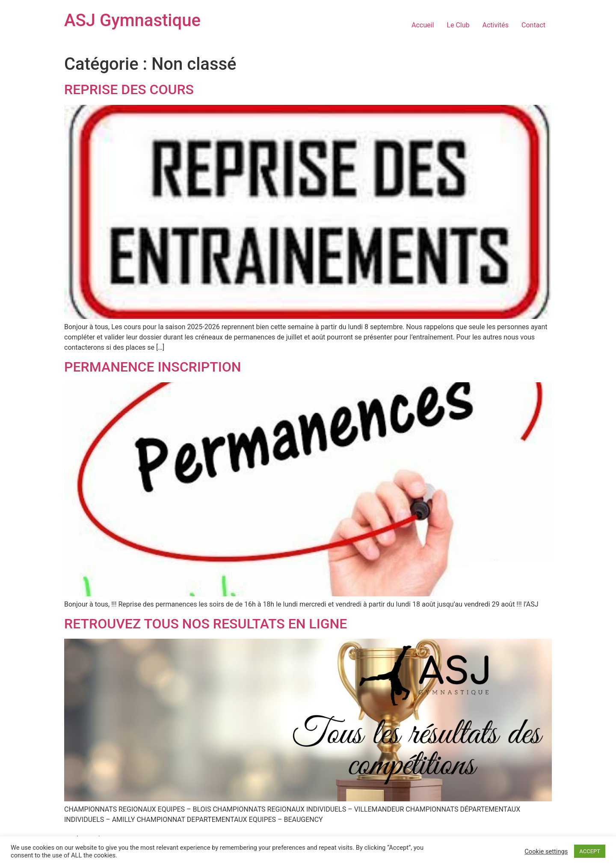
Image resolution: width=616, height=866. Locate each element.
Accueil (423, 25)
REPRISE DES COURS (129, 89)
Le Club (458, 25)
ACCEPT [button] (590, 851)
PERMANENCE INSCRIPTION (153, 367)
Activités (496, 25)
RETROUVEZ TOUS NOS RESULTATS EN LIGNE (206, 624)
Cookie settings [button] (546, 851)
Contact (533, 25)
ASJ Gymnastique (132, 20)
